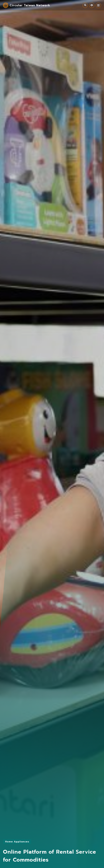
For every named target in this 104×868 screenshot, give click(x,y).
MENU (98, 5)
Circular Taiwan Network (30, 5)
